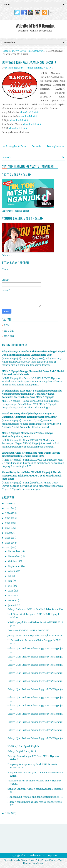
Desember (14, 551)
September (15, 566)
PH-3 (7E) (9, 331)
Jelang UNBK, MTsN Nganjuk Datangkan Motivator (35, 635)
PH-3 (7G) (9, 336)
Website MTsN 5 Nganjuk (35, 26)
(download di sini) (29, 112)
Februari (13, 601)
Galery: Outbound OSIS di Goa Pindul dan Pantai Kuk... (36, 609)
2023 (8, 518)
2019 (8, 538)
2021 (8, 528)
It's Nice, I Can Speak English (23, 746)
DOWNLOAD (19, 51)
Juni (11, 581)
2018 (8, 543)
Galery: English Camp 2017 (22, 751)
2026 (8, 503)
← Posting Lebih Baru (14, 146)
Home (6, 51)
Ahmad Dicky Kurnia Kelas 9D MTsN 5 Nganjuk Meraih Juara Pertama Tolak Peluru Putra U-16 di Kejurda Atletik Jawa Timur (32, 475)
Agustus (13, 571)
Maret (12, 596)
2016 (8, 813)
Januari (12, 605)
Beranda (36, 146)
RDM (7, 325)
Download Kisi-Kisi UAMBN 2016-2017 (29, 62)
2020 (8, 533)
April (11, 591)
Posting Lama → (56, 146)
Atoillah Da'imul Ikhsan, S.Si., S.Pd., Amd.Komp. (35, 860)
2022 (8, 523)
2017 (8, 548)
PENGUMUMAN (37, 51)
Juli (10, 576)
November (15, 556)
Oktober (13, 561)
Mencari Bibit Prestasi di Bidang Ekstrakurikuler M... (35, 797)
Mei (11, 586)
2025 (8, 508)
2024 (8, 513)
